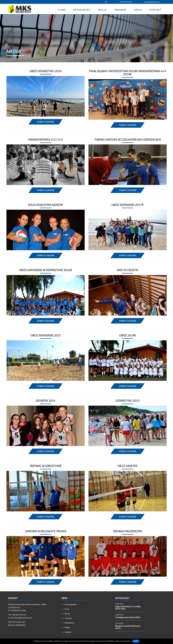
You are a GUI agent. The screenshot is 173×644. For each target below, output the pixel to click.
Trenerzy (120, 10)
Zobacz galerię (46, 122)
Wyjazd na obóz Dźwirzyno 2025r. (128, 627)
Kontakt (155, 10)
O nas (62, 10)
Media (138, 10)
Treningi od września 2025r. (128, 617)
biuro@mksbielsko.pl (152, 2)
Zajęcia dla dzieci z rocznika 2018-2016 (128, 608)
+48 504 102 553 (126, 2)
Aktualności (82, 10)
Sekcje (102, 10)
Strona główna (70, 604)
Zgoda (136, 641)
